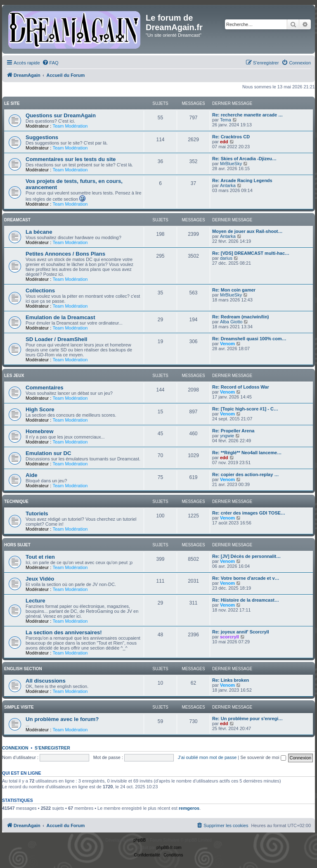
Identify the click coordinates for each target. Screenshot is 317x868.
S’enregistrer (52, 748)
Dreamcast (17, 220)
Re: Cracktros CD (231, 137)
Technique (16, 502)
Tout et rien (40, 557)
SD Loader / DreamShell (57, 339)
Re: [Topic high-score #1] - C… (245, 409)
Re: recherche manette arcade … (247, 115)
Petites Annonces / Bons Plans (65, 254)
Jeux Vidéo (40, 579)
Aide (32, 475)
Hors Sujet (17, 545)
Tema (226, 120)
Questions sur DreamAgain (61, 115)
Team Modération (70, 126)
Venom (227, 344)
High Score (40, 409)
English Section (23, 669)
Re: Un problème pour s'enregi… (247, 719)
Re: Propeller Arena (233, 431)
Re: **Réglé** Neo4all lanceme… (247, 453)
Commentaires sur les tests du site (71, 159)
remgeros (189, 808)
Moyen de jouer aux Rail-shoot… (247, 231)
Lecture (35, 601)
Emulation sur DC (48, 453)
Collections (40, 291)
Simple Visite (19, 707)
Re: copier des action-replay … (245, 474)
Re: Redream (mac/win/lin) (241, 317)
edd (224, 142)
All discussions (46, 681)
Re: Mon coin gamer (234, 290)
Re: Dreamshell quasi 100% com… (249, 339)
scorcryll (229, 637)
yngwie (227, 436)
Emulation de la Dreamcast (60, 317)
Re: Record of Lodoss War (241, 387)
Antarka (228, 185)
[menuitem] (50, 63)
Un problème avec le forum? (62, 719)
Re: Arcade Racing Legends (242, 180)
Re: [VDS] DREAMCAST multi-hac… (251, 253)
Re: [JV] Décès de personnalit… (246, 556)
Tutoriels (37, 513)
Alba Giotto (231, 322)
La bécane (39, 232)
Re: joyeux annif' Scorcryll (241, 632)
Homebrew (39, 431)
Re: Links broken (231, 680)
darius (226, 258)
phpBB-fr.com (169, 848)
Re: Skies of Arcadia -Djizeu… (244, 159)
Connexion (15, 748)
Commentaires (45, 388)
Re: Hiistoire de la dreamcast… (246, 600)
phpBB (140, 840)
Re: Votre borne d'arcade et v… (246, 578)
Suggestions (42, 137)
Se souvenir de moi (263, 757)
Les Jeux (14, 376)
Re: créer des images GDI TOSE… (249, 513)
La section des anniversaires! (64, 632)
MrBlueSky (231, 164)
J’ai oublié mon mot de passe (207, 757)
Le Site (12, 103)
